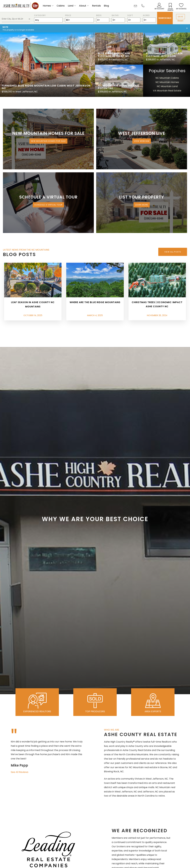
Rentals (96, 6)
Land (71, 6)
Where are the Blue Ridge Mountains (95, 302)
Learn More (142, 205)
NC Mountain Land (167, 86)
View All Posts (173, 252)
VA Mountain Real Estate (167, 91)
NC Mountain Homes (167, 82)
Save (180, 17)
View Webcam (142, 141)
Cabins (61, 6)
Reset (180, 21)
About (83, 6)
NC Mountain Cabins (167, 78)
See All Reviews (20, 772)
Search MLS (165, 18)
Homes (47, 6)
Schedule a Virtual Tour (48, 205)
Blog (106, 6)
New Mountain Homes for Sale (48, 141)
